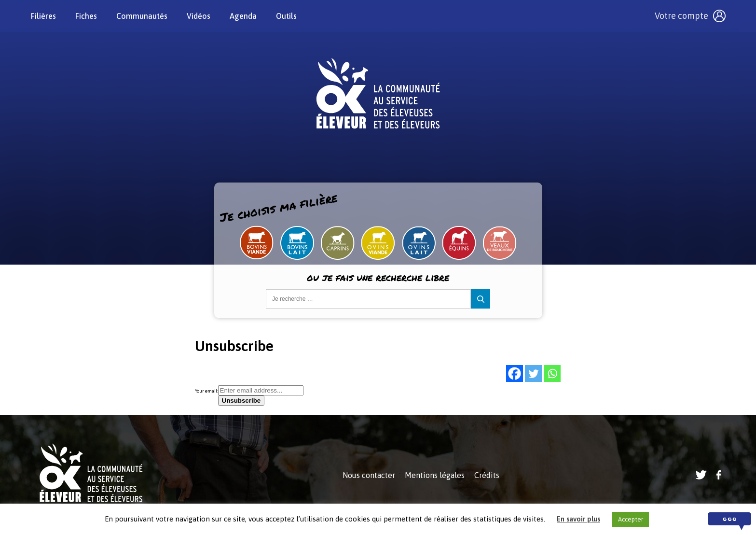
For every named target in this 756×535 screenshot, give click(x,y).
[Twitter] (533, 373)
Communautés (142, 16)
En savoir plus (578, 519)
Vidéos (199, 16)
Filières (43, 16)
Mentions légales (435, 475)
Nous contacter (369, 475)
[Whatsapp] (552, 373)
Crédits (487, 475)
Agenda (243, 16)
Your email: (206, 391)
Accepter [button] (631, 519)
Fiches (86, 16)
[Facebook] (515, 373)
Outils (286, 16)
